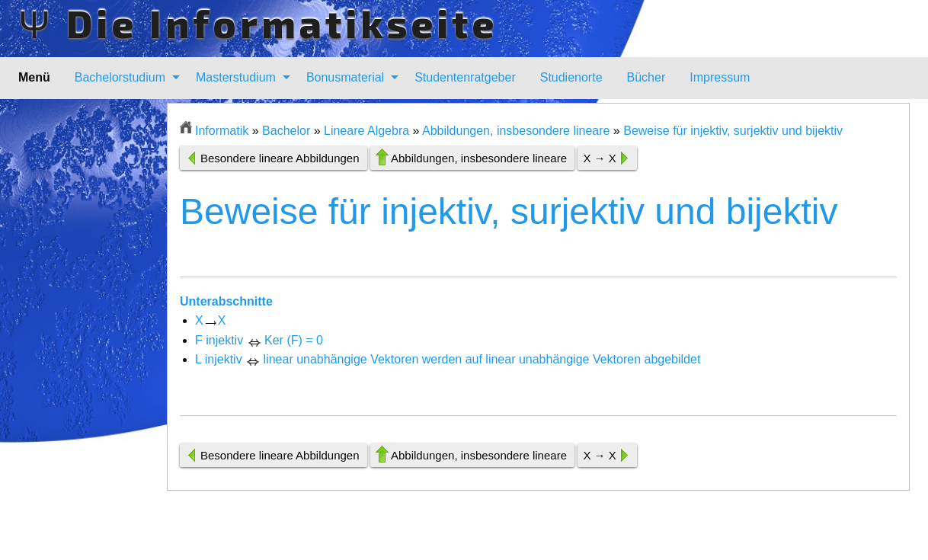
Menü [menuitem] (34, 77)
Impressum (720, 77)
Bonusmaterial (345, 77)
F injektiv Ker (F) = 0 (259, 340)
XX (210, 320)
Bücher (646, 77)
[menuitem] (123, 78)
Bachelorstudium (120, 77)
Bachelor (286, 131)
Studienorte (571, 77)
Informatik (222, 131)
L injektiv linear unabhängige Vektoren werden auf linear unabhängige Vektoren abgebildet (448, 359)
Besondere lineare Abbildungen (280, 158)
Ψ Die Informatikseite (258, 23)
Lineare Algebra (366, 131)
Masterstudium (236, 77)
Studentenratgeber (465, 77)
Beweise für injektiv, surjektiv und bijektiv (733, 131)
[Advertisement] (93, 331)
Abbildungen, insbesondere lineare (516, 131)
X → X (599, 158)
